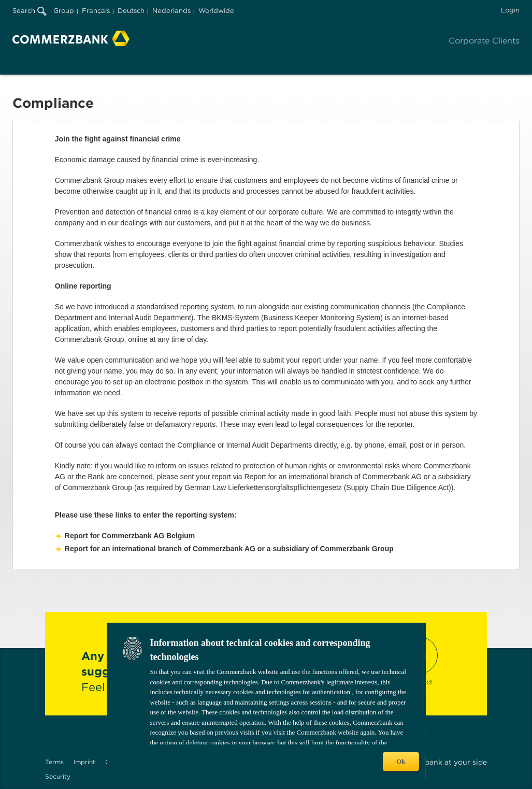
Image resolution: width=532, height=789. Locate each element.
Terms (54, 762)
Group (64, 11)
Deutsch (131, 11)
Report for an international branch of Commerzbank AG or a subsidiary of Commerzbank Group (229, 549)
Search (30, 11)
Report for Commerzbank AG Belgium (130, 536)
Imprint (84, 762)
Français (96, 11)
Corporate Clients (484, 41)
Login (510, 10)
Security (58, 776)
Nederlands (171, 11)
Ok (401, 761)
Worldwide (216, 11)
